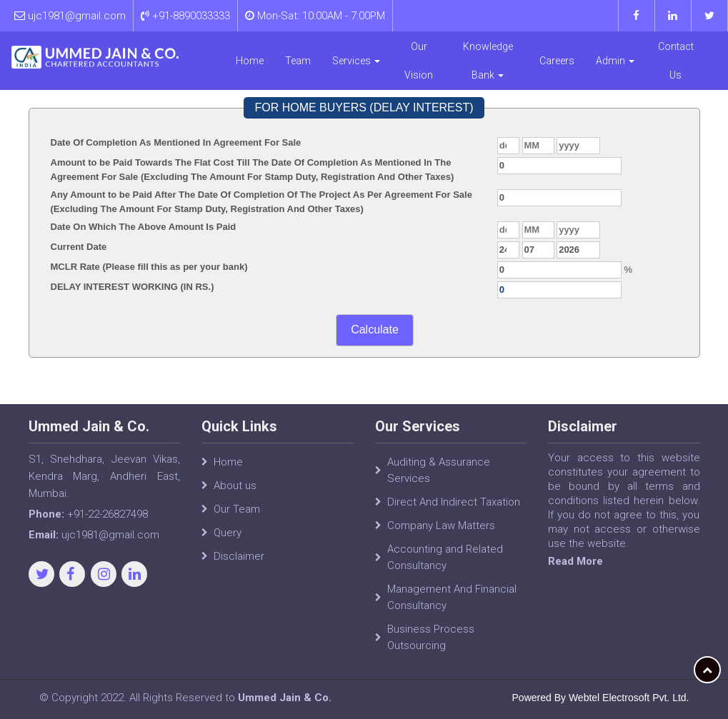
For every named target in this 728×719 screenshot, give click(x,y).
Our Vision (419, 61)
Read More (575, 561)
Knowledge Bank (488, 61)
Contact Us (676, 61)
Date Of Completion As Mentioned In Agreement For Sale (176, 142)
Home (250, 61)
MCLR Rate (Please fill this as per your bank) (149, 267)
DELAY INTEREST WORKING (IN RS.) (133, 287)
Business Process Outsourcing (431, 637)
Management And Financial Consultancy (452, 597)
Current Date (79, 247)
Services (356, 61)
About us (235, 486)
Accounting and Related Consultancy (445, 557)
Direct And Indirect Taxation (454, 502)
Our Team (237, 509)
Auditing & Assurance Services (439, 470)
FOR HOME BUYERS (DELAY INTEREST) (364, 107)
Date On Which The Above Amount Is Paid (144, 227)
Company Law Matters (441, 526)
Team (298, 61)
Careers (557, 61)
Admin (615, 61)
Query (228, 533)
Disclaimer (239, 556)
